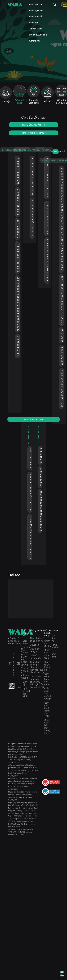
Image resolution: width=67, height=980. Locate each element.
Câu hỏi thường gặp (36, 657)
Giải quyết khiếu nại (47, 666)
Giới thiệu (25, 642)
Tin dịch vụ (54, 638)
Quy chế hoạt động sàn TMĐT (48, 709)
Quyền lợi (35, 645)
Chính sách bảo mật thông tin (47, 727)
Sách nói (33, 23)
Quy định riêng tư (34, 650)
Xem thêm (34, 41)
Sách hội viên (36, 11)
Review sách (55, 646)
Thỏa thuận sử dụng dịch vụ (37, 639)
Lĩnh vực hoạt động (25, 661)
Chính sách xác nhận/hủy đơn (48, 694)
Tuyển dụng (26, 676)
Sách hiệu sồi (36, 17)
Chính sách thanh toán (47, 654)
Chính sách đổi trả (48, 643)
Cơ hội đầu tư (26, 670)
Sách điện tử (35, 5)
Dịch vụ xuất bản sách (26, 692)
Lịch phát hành (54, 654)
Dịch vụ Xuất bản (38, 35)
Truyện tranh (36, 29)
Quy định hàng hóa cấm (47, 679)
